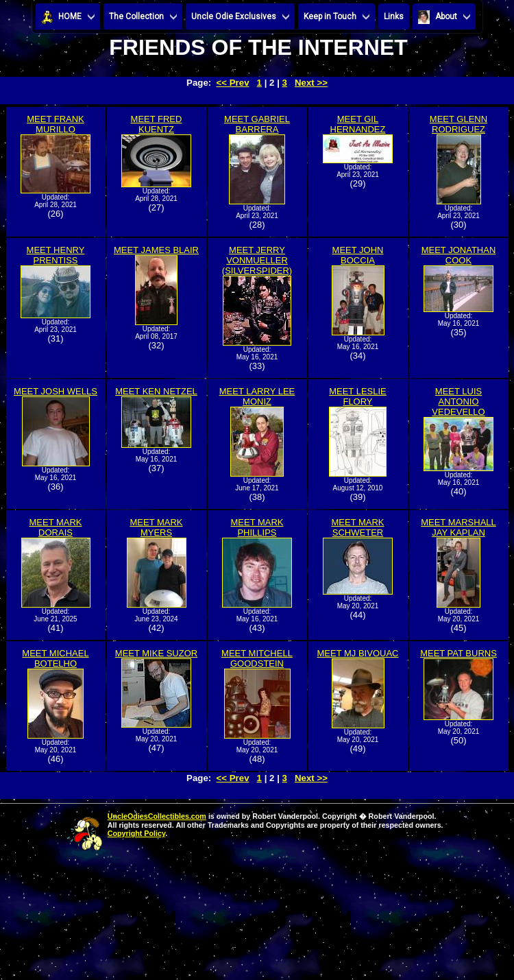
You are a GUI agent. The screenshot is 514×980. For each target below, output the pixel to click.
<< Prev (233, 83)
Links (394, 16)
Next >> (311, 83)
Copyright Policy (136, 833)
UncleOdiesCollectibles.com (157, 816)
